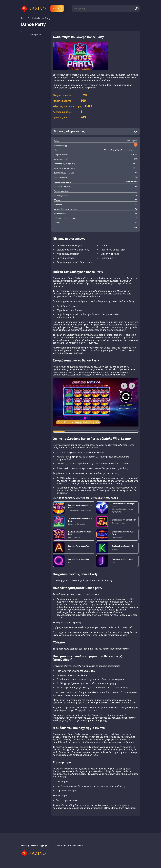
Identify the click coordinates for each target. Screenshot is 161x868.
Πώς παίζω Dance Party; (113, 250)
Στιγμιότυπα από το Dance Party (73, 250)
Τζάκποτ (105, 246)
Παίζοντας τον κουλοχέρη (70, 246)
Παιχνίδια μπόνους (66, 258)
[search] (137, 8)
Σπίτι (24, 18)
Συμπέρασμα (107, 258)
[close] (136, 228)
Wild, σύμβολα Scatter (68, 254)
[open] (96, 131)
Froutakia (57, 9)
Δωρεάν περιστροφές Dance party (74, 262)
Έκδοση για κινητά (110, 254)
